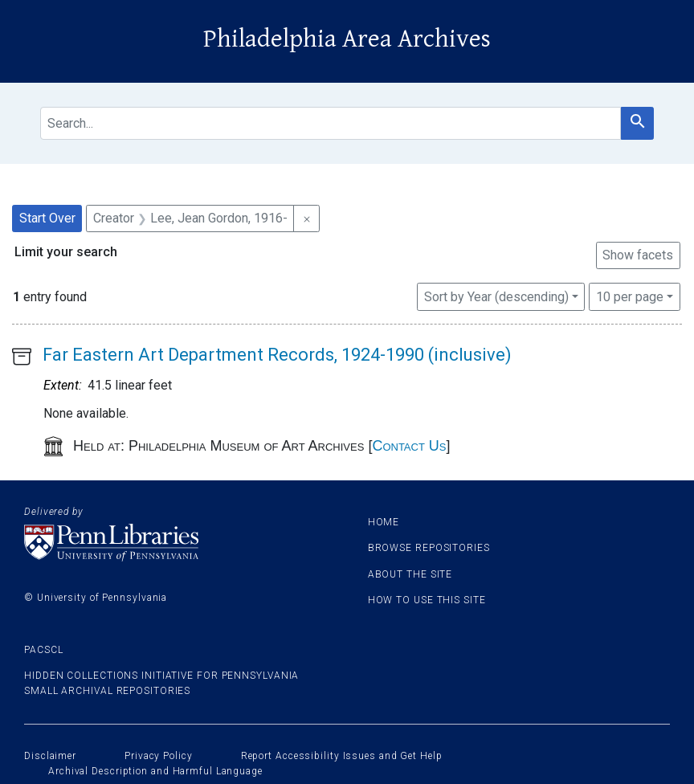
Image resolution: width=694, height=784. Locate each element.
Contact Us (409, 446)
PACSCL (43, 650)
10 (630, 296)
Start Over (47, 218)
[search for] (331, 123)
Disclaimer (50, 756)
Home (384, 522)
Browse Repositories (429, 548)
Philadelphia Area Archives (347, 39)
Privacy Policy (159, 756)
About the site (410, 574)
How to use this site (427, 600)
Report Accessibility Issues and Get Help (342, 756)
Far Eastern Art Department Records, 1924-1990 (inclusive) (277, 355)
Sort (496, 297)
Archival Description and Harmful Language (155, 771)
